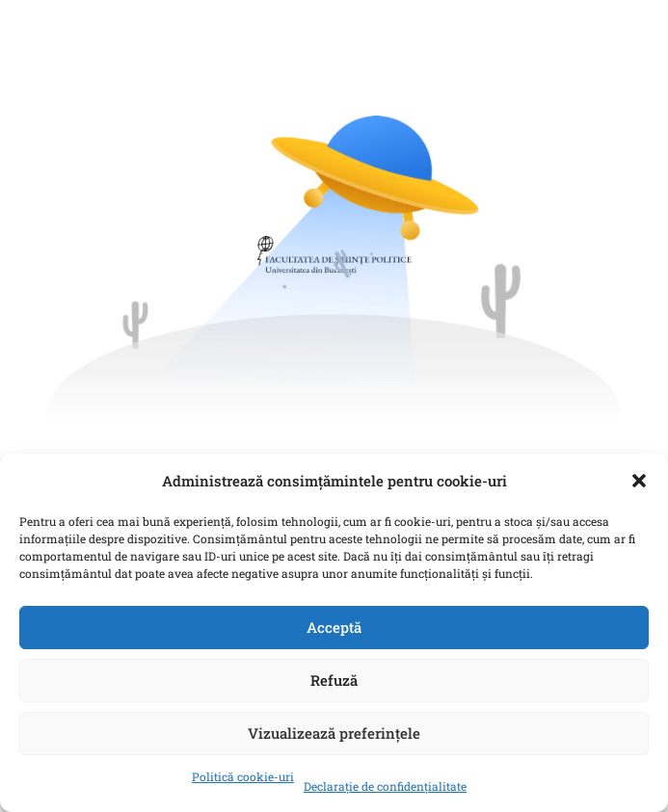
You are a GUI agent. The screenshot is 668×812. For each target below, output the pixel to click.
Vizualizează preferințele (334, 733)
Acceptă (334, 627)
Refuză (334, 680)
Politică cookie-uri (243, 776)
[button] (639, 481)
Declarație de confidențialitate (385, 786)
